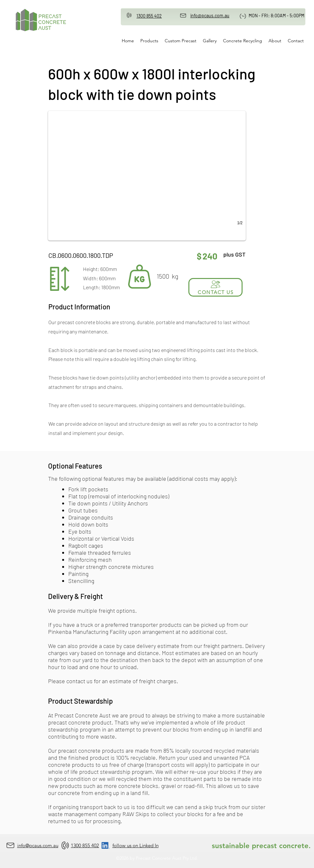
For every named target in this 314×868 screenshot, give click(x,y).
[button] (147, 176)
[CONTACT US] (215, 287)
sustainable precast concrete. (261, 846)
